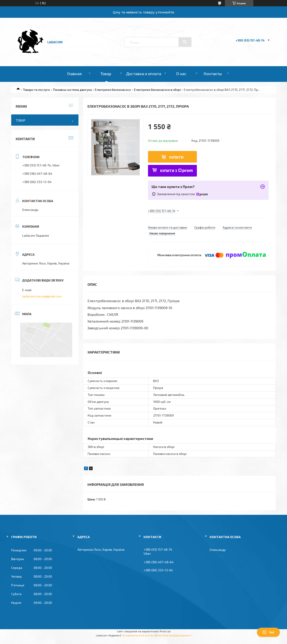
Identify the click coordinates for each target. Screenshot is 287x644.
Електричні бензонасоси (113, 90)
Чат (268, 632)
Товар (106, 74)
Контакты (213, 74)
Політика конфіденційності (174, 635)
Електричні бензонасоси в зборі (157, 90)
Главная (74, 74)
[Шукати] (185, 42)
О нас (181, 74)
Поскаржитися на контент (138, 635)
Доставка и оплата (144, 74)
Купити (176, 157)
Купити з (176, 171)
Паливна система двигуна (72, 90)
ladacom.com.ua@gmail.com (42, 296)
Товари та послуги (36, 90)
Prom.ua (165, 631)
